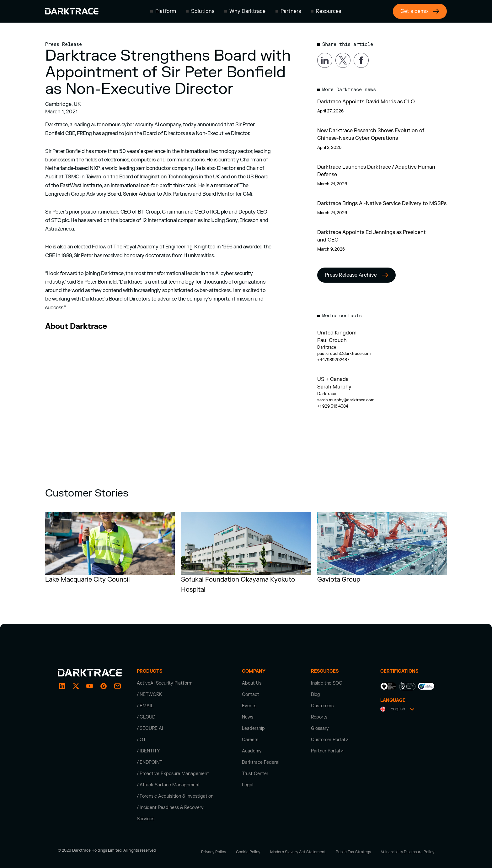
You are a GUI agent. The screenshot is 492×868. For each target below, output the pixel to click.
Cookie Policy (248, 852)
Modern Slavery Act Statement (298, 852)
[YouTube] (90, 686)
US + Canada (333, 379)
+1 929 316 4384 (333, 406)
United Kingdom (337, 333)
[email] (104, 686)
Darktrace (327, 347)
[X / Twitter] (76, 686)
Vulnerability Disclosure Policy (408, 852)
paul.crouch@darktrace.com (344, 354)
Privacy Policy (214, 852)
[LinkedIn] (62, 686)
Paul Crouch (332, 340)
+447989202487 (333, 360)
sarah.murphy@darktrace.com (346, 400)
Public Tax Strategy (353, 852)
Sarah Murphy (334, 387)
